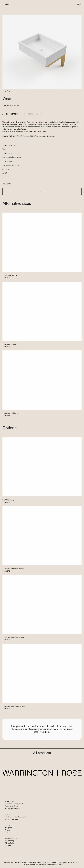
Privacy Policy (10, 843)
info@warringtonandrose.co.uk (44, 136)
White (42, 191)
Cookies (8, 845)
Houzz (7, 832)
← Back (6, 4)
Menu (79, 4)
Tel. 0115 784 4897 (12, 819)
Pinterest (8, 830)
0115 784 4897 (42, 732)
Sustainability (9, 841)
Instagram (8, 828)
